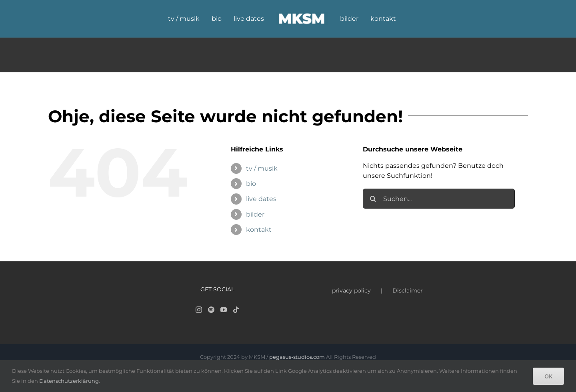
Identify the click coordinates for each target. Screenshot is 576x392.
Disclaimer (408, 291)
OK (548, 376)
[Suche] (373, 199)
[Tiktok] (236, 310)
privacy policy (351, 291)
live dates (261, 199)
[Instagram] (199, 310)
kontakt (259, 230)
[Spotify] (211, 310)
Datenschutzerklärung (69, 381)
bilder (255, 214)
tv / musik (262, 168)
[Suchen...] (439, 199)
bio (251, 184)
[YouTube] (224, 310)
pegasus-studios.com (297, 357)
